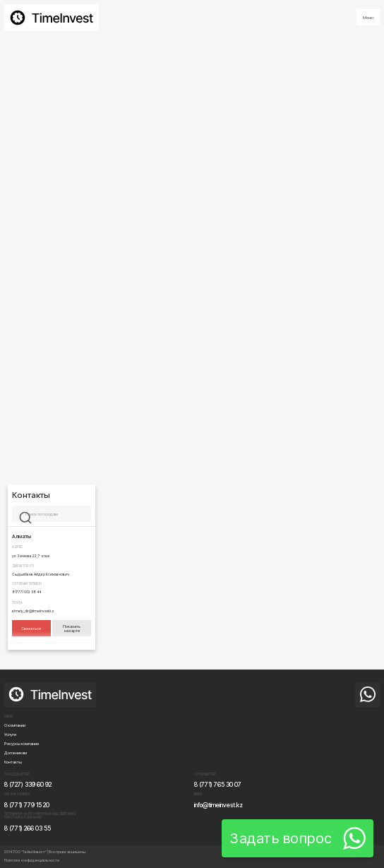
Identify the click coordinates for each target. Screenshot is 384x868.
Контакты (13, 762)
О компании (15, 725)
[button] (368, 17)
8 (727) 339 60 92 (28, 785)
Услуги (10, 734)
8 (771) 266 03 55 (28, 828)
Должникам (16, 753)
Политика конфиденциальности (32, 860)
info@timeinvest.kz (218, 805)
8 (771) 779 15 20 (27, 805)
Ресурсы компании (22, 743)
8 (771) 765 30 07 (218, 785)
